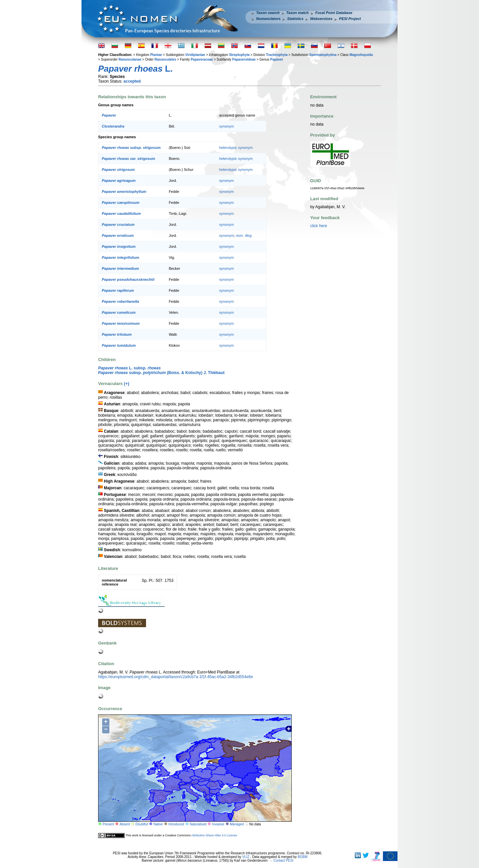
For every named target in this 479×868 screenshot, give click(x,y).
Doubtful (142, 824)
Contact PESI (283, 861)
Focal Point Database (334, 13)
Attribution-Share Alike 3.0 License (214, 835)
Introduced (176, 824)
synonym (227, 126)
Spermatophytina (323, 55)
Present (108, 824)
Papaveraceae (202, 59)
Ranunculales (165, 59)
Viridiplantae (195, 55)
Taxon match (298, 13)
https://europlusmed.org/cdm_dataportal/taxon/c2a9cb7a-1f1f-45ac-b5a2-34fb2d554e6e (176, 677)
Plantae (156, 55)
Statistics (295, 19)
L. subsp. (129, 368)
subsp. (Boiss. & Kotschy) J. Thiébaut (161, 373)
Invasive (218, 824)
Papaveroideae (244, 59)
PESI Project (350, 19)
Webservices (321, 19)
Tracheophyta (277, 55)
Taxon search (268, 13)
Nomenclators (268, 19)
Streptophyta (239, 55)
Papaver (277, 59)
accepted (132, 81)
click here (319, 226)
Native (158, 824)
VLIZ (246, 857)
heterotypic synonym (236, 148)
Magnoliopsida (361, 55)
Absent (125, 824)
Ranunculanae (130, 59)
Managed (237, 824)
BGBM (303, 857)
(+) (126, 384)
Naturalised (198, 824)
